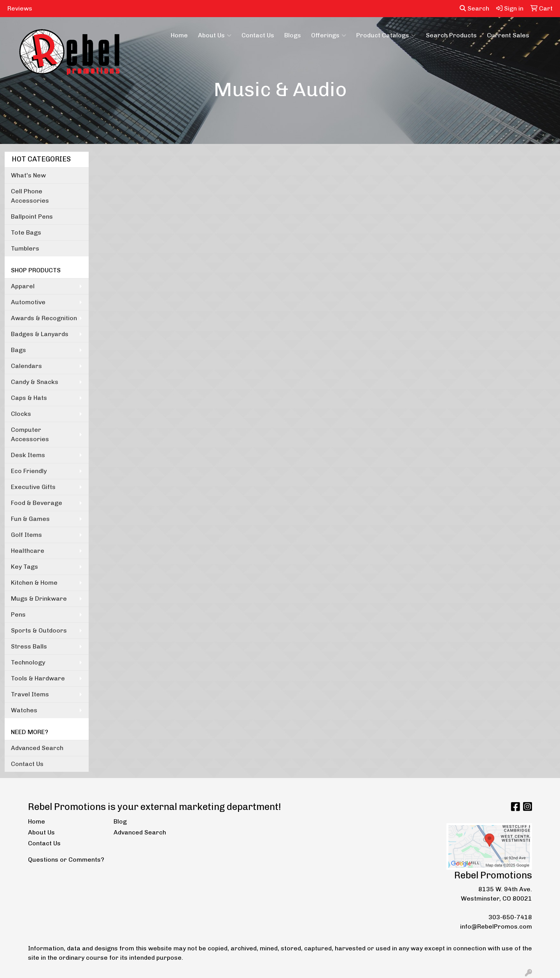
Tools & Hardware (38, 678)
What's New (28, 175)
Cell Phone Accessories (30, 196)
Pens (18, 614)
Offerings (329, 35)
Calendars (26, 366)
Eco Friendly (29, 471)
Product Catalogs (386, 35)
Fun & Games (30, 519)
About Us (215, 35)
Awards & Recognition (44, 318)
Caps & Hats (29, 398)
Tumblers (25, 248)
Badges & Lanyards (40, 334)
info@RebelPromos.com (496, 926)
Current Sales (508, 35)
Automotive (28, 302)
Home (179, 35)
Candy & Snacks (35, 382)
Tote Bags (26, 232)
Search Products (451, 35)
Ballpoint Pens (32, 216)
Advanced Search (37, 748)
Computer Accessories (30, 434)
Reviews (20, 8)
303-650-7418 (510, 917)
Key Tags (24, 567)
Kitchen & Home (34, 583)
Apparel (23, 286)
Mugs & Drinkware (39, 599)
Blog (120, 821)
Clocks (21, 414)
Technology (28, 662)
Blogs (293, 35)
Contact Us (258, 35)
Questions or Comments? (66, 860)
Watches (24, 710)
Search (474, 8)
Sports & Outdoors (39, 630)
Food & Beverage (37, 503)
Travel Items (30, 694)
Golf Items (26, 535)
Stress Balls (29, 646)
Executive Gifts (33, 487)
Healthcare (28, 551)
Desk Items (28, 455)
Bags (18, 350)
